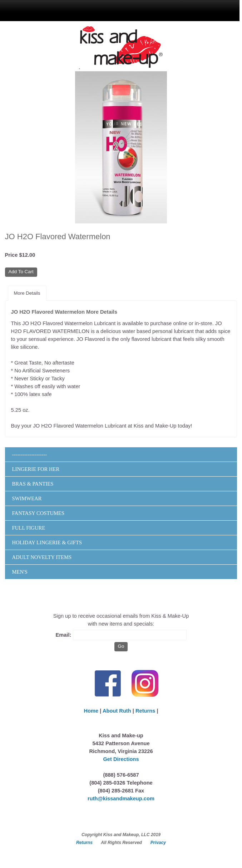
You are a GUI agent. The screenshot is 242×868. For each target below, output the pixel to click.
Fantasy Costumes (38, 513)
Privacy (158, 843)
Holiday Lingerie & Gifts (47, 542)
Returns (145, 711)
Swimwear (27, 498)
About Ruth (117, 711)
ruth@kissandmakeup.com (121, 799)
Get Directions (121, 759)
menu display (94, 9)
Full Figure (29, 528)
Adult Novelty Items (42, 557)
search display (138, 9)
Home (91, 711)
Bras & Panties (33, 484)
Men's (20, 572)
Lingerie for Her (36, 469)
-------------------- (30, 454)
